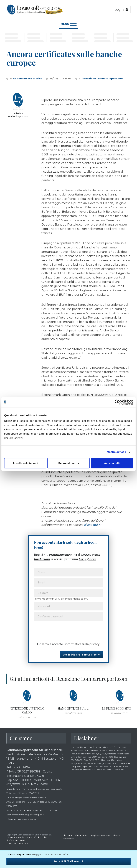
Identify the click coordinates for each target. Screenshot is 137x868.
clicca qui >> (93, 525)
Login (121, 10)
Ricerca (116, 835)
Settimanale (68, 838)
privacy (94, 644)
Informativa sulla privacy (19, 837)
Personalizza (69, 463)
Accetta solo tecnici (25, 463)
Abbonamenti (82, 835)
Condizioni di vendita (17, 843)
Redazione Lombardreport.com (103, 79)
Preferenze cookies (16, 840)
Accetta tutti (112, 463)
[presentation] (61, 630)
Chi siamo (68, 835)
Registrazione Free (101, 835)
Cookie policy (41, 837)
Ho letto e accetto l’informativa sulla (67, 644)
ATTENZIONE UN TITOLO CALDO (27, 710)
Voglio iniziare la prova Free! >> (82, 655)
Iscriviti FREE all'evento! (68, 861)
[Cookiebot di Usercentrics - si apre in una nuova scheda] (117, 402)
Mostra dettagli (116, 452)
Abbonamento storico (28, 79)
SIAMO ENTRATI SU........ (73, 708)
